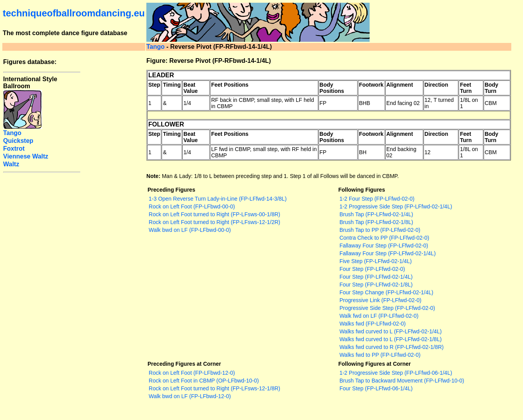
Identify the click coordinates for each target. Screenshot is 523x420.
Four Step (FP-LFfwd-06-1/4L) (376, 388)
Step (154, 85)
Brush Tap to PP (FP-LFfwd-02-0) (380, 230)
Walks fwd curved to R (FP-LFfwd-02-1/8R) (392, 347)
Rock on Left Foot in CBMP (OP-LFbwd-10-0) (204, 381)
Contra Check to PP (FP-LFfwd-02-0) (384, 238)
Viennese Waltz (26, 156)
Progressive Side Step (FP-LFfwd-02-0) (387, 308)
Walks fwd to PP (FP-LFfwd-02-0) (380, 355)
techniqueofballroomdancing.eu (74, 13)
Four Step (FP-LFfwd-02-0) (372, 269)
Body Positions (332, 88)
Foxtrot (14, 149)
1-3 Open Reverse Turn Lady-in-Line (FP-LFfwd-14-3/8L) (218, 199)
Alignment (400, 85)
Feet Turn (466, 88)
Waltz (11, 164)
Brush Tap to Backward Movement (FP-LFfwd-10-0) (402, 381)
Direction (437, 85)
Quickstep (18, 141)
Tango (156, 47)
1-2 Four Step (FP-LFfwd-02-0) (377, 199)
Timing (172, 85)
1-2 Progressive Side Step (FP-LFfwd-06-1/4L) (396, 373)
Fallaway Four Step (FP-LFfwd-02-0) (384, 246)
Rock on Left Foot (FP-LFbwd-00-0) (192, 206)
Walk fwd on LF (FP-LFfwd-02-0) (379, 316)
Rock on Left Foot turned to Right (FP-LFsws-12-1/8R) (214, 388)
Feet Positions (230, 85)
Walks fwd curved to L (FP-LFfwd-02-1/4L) (391, 331)
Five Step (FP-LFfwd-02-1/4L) (376, 261)
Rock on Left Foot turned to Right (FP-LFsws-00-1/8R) (214, 214)
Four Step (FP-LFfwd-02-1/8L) (376, 285)
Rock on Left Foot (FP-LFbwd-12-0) (192, 373)
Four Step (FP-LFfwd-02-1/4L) (376, 277)
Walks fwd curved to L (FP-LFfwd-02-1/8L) (391, 339)
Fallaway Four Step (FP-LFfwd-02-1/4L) (388, 253)
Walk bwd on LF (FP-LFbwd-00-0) (190, 230)
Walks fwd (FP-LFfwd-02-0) (373, 324)
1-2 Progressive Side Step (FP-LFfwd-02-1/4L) (396, 206)
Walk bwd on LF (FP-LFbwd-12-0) (190, 396)
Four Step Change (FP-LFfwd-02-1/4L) (386, 292)
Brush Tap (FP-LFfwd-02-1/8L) (376, 222)
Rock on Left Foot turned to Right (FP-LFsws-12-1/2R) (214, 222)
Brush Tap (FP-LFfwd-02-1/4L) (376, 214)
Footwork (371, 85)
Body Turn (492, 88)
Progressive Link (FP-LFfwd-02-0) (381, 300)
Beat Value (191, 88)
